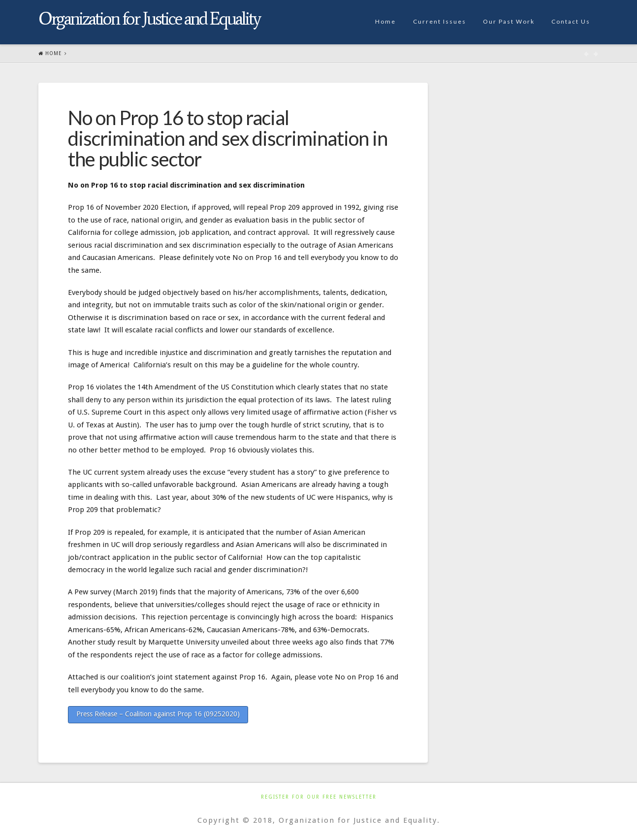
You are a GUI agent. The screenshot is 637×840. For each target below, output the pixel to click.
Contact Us (571, 21)
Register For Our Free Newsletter (319, 797)
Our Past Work (509, 21)
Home (385, 21)
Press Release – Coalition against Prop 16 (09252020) (158, 714)
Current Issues (440, 21)
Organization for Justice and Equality (149, 19)
